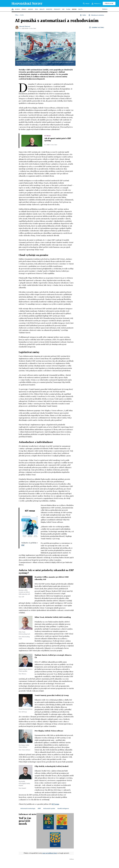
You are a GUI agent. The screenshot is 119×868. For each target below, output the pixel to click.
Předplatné (109, 3)
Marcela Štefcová (25, 26)
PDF (23, 545)
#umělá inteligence (63, 808)
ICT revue (55, 804)
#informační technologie (28, 808)
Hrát (48, 827)
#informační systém (49, 808)
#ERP (39, 808)
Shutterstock (44, 64)
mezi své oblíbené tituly (50, 853)
